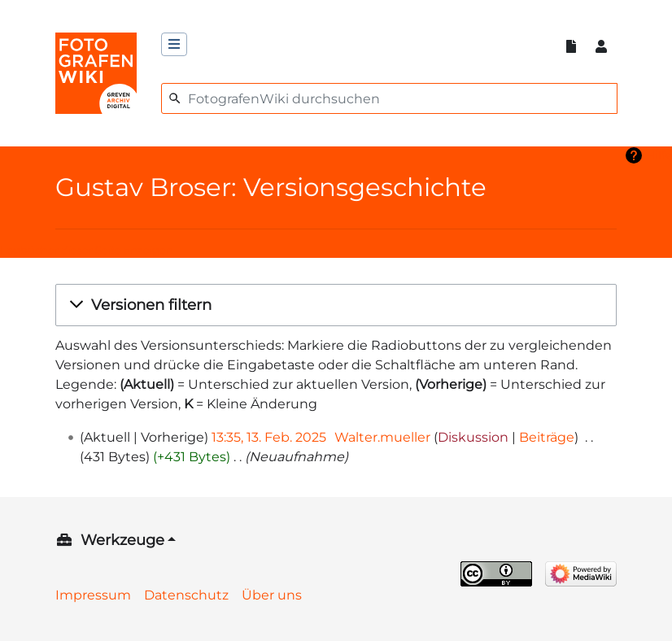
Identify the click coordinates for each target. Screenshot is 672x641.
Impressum (93, 595)
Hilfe (659, 155)
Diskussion (473, 437)
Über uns (272, 595)
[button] (336, 305)
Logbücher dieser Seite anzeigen (87, 250)
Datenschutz (186, 595)
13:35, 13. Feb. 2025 (269, 437)
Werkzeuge (122, 540)
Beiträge (547, 437)
